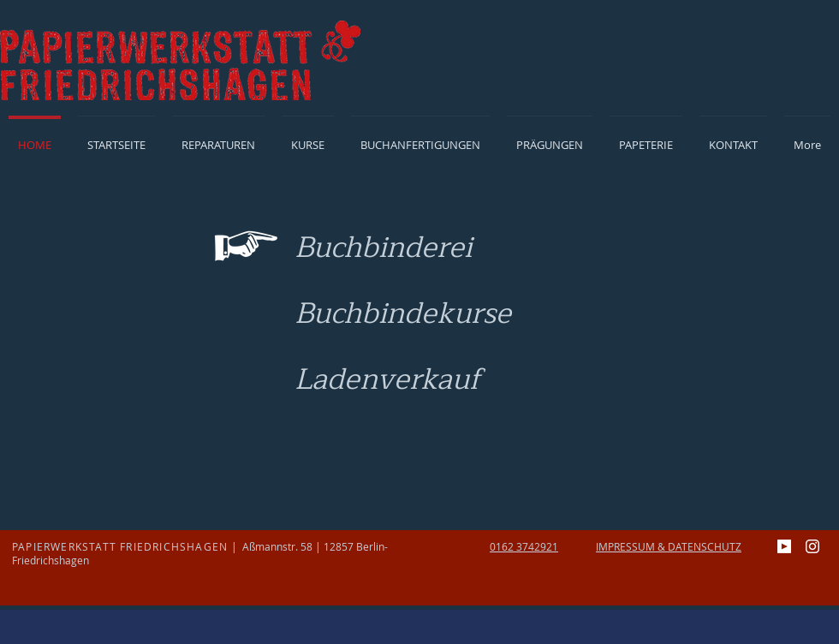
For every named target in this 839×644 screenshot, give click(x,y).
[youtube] (784, 546)
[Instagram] (812, 546)
